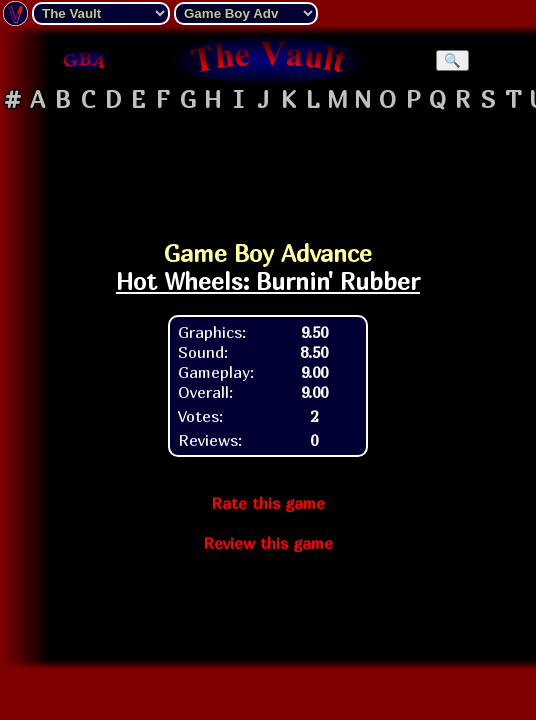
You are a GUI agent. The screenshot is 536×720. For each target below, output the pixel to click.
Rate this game (268, 503)
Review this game (268, 543)
